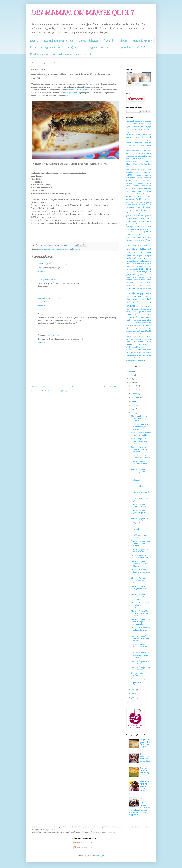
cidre (149, 172)
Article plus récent (39, 386)
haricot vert (135, 229)
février (134, 694)
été (134, 199)
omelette (139, 272)
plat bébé (146, 299)
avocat (143, 129)
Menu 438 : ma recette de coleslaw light (145, 770)
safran (143, 331)
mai (133, 409)
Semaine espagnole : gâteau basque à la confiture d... (139, 513)
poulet (136, 317)
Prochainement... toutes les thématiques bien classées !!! (60, 54)
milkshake (134, 258)
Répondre (41, 271)
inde (131, 232)
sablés (139, 331)
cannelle (143, 151)
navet (135, 264)
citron (129, 175)
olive (133, 272)
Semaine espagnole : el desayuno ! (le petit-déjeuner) (140, 521)
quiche (139, 320)
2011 (131, 702)
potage (149, 315)
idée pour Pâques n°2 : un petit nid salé (140, 662)
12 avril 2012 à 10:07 (59, 264)
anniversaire (139, 124)
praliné (142, 317)
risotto (149, 325)
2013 (131, 379)
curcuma (148, 188)
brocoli (142, 143)
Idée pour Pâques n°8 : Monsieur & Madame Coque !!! (140, 613)
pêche (133, 291)
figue (132, 202)
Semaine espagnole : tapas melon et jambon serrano (141, 543)
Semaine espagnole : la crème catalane (139, 551)
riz (128, 328)
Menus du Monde (142, 41)
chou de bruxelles (136, 167)
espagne (58, 249)
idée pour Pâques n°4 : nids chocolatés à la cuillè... (139, 647)
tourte (145, 355)
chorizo (141, 164)
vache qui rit (131, 358)
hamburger (130, 227)
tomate (130, 355)
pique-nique (138, 296)
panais (141, 274)
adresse (135, 121)
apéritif (148, 124)
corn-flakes (147, 180)
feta (137, 199)
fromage (147, 208)
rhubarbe (133, 325)
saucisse (129, 336)
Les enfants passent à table (58, 41)
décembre (135, 386)
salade (148, 331)
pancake (148, 275)
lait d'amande (137, 237)
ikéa (128, 232)
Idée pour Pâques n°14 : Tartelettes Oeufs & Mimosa (140, 564)
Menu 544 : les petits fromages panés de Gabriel (139, 418)
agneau (140, 121)
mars (134, 690)
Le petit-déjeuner (88, 41)
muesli (137, 261)
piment (129, 296)
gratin (149, 221)
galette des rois (138, 216)
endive (143, 194)
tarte (140, 350)
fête (141, 199)
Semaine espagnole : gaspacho (139, 528)
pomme (148, 312)
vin (139, 361)
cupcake (141, 188)
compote (148, 175)
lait (131, 237)
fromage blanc (133, 210)
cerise (41, 249)
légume (148, 240)
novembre (135, 390)
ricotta (143, 325)
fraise (148, 205)
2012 (131, 383)
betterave (130, 135)
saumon (142, 336)
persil (141, 291)
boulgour (147, 140)
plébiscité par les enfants (139, 304)
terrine (136, 353)
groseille (135, 224)
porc (144, 315)
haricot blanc (140, 227)
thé (140, 353)
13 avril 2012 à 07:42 (50, 280)
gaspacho (148, 216)
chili (140, 162)
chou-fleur (130, 172)
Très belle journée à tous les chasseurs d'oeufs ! (140, 557)
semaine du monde (135, 342)
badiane (148, 129)
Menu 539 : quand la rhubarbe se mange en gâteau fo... (140, 449)
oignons (129, 272)
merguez (148, 256)
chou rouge (141, 170)
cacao (142, 145)
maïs (143, 243)
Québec (134, 320)
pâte (128, 282)
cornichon (130, 183)
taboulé (129, 350)
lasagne (136, 240)
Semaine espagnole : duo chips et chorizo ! (140, 485)
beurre (138, 135)
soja (140, 347)
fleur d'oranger (145, 202)
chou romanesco (131, 170)
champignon (134, 156)
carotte (143, 153)
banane (134, 132)
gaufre (135, 218)
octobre (135, 394)
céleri (149, 153)
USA (149, 355)
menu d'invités (132, 249)
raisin (149, 320)
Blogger (101, 856)
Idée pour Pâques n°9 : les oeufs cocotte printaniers (141, 605)
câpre (149, 151)
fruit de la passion (138, 213)
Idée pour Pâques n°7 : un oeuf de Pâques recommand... (141, 622)
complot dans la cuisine (81, 90)
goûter (69, 249)
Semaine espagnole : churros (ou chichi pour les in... (139, 472)
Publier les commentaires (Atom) (54, 391)
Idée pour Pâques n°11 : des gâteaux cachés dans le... (140, 589)
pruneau (148, 317)
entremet (130, 196)
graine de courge (140, 221)
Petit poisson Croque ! (139, 679)
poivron (135, 312)
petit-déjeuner (133, 294)
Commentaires (80, 847)
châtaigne (148, 159)
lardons (129, 240)
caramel (129, 153)
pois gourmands (145, 309)
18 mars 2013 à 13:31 (53, 335)
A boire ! (108, 41)
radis (144, 320)
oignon (148, 269)
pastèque (137, 280)
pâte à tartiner (135, 282)
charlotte (141, 159)
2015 (131, 371)
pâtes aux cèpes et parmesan (141, 285)
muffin (142, 261)
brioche (129, 143)
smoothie (135, 347)
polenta (142, 312)
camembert (147, 148)
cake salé (139, 148)
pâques (148, 277)
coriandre (137, 180)
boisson (129, 140)
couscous (148, 183)
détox (149, 191)
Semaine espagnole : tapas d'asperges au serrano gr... (141, 498)
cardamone (136, 153)
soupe (145, 347)
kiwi (128, 237)
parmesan (130, 280)
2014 (131, 375)
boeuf (149, 137)
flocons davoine (132, 205)
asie (142, 127)
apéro (129, 127)
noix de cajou (134, 266)
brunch (129, 145)
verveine (148, 358)
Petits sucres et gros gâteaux (45, 47)
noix (128, 266)
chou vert (148, 170)
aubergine (130, 129)
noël (143, 264)
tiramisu (148, 353)
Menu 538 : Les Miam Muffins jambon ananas (140, 456)
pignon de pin (146, 294)
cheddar (129, 162)
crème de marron (133, 186)
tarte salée (147, 350)
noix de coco (143, 266)
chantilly (134, 159)
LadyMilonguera (44, 264)
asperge (148, 127)
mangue (148, 243)
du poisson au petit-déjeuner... (138, 684)
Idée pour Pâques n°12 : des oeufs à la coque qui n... (141, 580)
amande (148, 121)
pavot (145, 288)
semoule (138, 345)
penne (137, 291)
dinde (139, 194)
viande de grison (132, 361)
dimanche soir (131, 194)
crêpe (143, 186)
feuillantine (147, 199)
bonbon (138, 140)
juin (133, 405)
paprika (141, 277)
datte (134, 191)
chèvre (135, 162)
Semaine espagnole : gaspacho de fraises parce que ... (139, 464)
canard (129, 151)
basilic (141, 132)
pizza (128, 299)
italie (135, 232)
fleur (137, 202)
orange (144, 272)
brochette (135, 143)
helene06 (41, 298)
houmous (148, 229)
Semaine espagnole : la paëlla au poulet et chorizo (139, 535)
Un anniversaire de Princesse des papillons (145, 758)
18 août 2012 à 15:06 (53, 314)
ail (144, 121)
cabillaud (135, 145)
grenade (129, 224)
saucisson (136, 337)
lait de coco (147, 237)
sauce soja (147, 334)
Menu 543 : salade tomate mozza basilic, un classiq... (140, 427)
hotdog (142, 229)
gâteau (64, 249)
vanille (139, 358)
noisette (148, 264)
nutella (136, 269)
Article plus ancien (111, 386)
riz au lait (134, 328)
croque (149, 186)
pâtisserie (131, 288)
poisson (129, 312)
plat (135, 299)
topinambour (138, 355)
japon (134, 235)
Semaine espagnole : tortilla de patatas (139, 505)
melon (143, 245)
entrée (149, 194)
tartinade (130, 352)
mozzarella (130, 261)
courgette (139, 183)
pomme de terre (134, 315)
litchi (134, 243)
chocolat (147, 161)
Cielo (40, 280)
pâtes (129, 285)
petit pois (147, 291)
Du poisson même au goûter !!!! (139, 674)
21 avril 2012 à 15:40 (53, 298)
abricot (129, 121)
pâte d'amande (146, 282)
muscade (148, 261)
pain (149, 272)
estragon (130, 199)
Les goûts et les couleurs (100, 47)
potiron (129, 317)
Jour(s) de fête (73, 47)
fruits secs (148, 213)
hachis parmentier (145, 224)
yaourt (143, 361)
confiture (47, 249)
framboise (130, 208)
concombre (131, 178)
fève (128, 202)
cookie (129, 180)
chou (145, 164)
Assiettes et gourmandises (70, 93)
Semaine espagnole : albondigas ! (139, 479)
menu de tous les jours (139, 251)
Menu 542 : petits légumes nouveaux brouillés (141, 434)
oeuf (141, 269)
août (133, 401)
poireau (144, 306)
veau (143, 358)
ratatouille (139, 323)
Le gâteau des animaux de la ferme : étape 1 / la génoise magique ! (145, 744)
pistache (148, 296)
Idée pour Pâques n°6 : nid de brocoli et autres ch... (141, 630)
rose (149, 328)
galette (129, 216)
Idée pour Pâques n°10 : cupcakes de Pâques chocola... (140, 597)
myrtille (129, 264)
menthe (148, 245)
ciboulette (143, 172)
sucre (149, 347)
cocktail (138, 175)
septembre (136, 397)
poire (138, 306)
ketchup (148, 235)
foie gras (142, 205)
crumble (129, 188)
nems (139, 264)
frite (138, 208)
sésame (144, 345)
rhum (139, 326)
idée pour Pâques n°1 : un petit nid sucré (140, 668)
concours (139, 178)
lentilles (129, 243)
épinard (141, 196)
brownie (148, 143)
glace (149, 218)
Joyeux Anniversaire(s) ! (132, 47)
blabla (137, 137)
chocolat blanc (132, 164)
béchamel (148, 132)
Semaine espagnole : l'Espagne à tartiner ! (140, 491)
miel (128, 258)
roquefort (143, 328)
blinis (143, 137)
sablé (134, 331)
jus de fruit (140, 235)
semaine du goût (144, 339)
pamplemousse (131, 275)
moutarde (147, 258)
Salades (123, 41)
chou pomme (147, 167)
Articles (78, 843)
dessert (53, 249)
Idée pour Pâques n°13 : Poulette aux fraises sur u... (141, 572)
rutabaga (129, 331)
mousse (140, 258)
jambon (140, 232)
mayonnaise (136, 245)
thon (143, 353)
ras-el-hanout (131, 323)
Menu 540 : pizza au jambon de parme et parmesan (139, 441)
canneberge (135, 151)
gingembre (143, 218)
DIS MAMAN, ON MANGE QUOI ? (83, 13)
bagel (128, 132)
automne (137, 129)
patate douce (146, 280)
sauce (138, 334)
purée (129, 320)
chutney (137, 172)
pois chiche (134, 309)
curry (128, 191)
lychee (139, 243)
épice (136, 196)
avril (133, 413)
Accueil (34, 41)
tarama (135, 350)
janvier (134, 697)
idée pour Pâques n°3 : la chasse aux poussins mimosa (140, 655)
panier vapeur (132, 277)
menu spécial (139, 256)
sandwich (130, 334)
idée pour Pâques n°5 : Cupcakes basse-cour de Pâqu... (140, 638)
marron (129, 245)
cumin (135, 188)
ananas (129, 124)
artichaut (136, 127)
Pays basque (76, 249)
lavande (142, 240)
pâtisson (139, 288)
